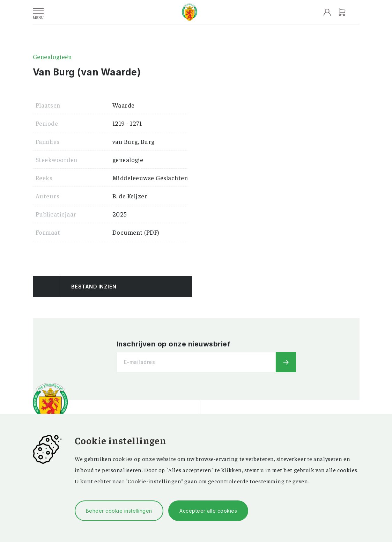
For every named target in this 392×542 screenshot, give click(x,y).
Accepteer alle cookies (208, 511)
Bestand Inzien (94, 287)
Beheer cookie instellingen (119, 511)
